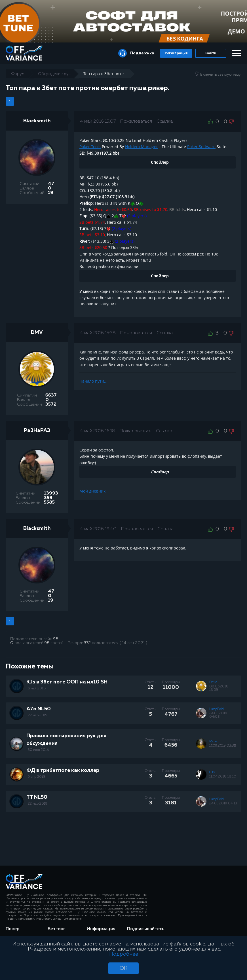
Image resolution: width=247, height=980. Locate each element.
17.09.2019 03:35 (223, 746)
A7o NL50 (39, 709)
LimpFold (217, 709)
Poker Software (201, 147)
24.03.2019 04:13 (223, 804)
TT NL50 (37, 797)
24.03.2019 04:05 (218, 715)
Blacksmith (37, 121)
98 (56, 639)
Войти (211, 53)
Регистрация (176, 53)
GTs (212, 772)
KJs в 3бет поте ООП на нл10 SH (67, 682)
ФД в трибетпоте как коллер (63, 770)
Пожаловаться (136, 122)
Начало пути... (93, 381)
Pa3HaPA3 (37, 431)
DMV (37, 333)
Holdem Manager (142, 147)
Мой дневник (92, 491)
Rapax (214, 742)
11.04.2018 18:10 (223, 777)
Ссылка (165, 122)
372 (87, 643)
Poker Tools (90, 147)
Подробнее (124, 954)
